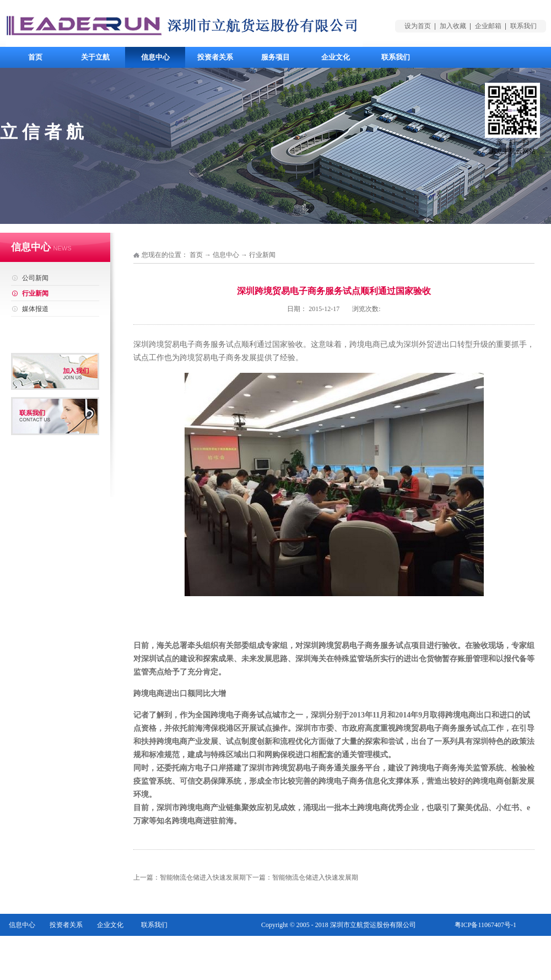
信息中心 (226, 255)
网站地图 (503, 947)
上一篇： (190, 877)
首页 (35, 57)
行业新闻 (262, 255)
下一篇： (302, 877)
